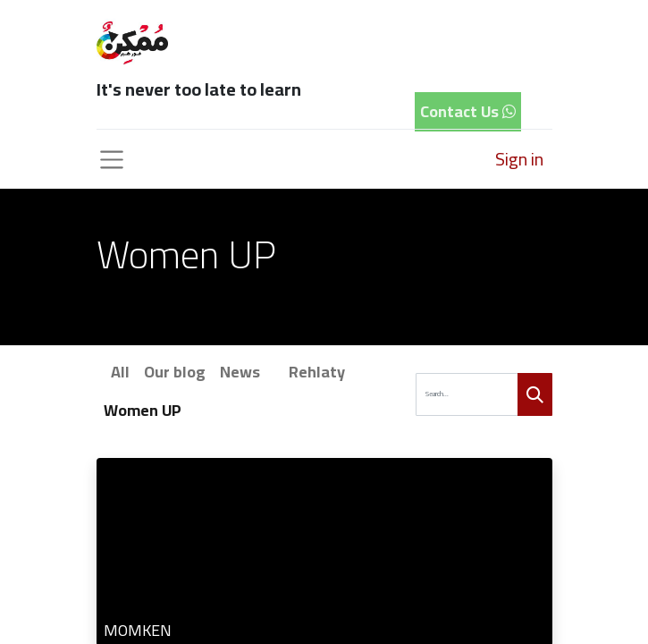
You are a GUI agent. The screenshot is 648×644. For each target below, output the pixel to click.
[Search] (535, 395)
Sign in (519, 159)
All (120, 372)
